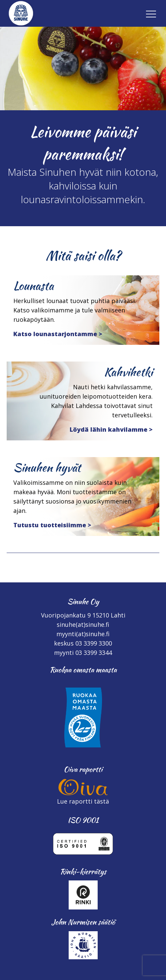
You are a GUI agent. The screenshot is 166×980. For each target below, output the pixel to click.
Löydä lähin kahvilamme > (111, 429)
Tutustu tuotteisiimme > (52, 525)
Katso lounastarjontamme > (58, 334)
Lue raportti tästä (83, 801)
